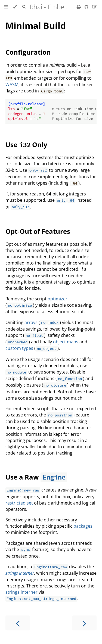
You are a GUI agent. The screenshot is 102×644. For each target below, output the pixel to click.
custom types (19, 348)
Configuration (28, 52)
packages (83, 526)
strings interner (20, 573)
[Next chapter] (84, 623)
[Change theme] (15, 7)
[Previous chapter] (18, 623)
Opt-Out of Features (38, 231)
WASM (12, 85)
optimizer (58, 299)
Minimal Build (36, 25)
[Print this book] (79, 7)
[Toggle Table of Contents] (6, 7)
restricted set (19, 503)
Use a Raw (23, 477)
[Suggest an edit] (94, 7)
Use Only (26, 144)
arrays (31, 322)
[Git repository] (87, 7)
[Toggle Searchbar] (24, 7)
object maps (66, 342)
